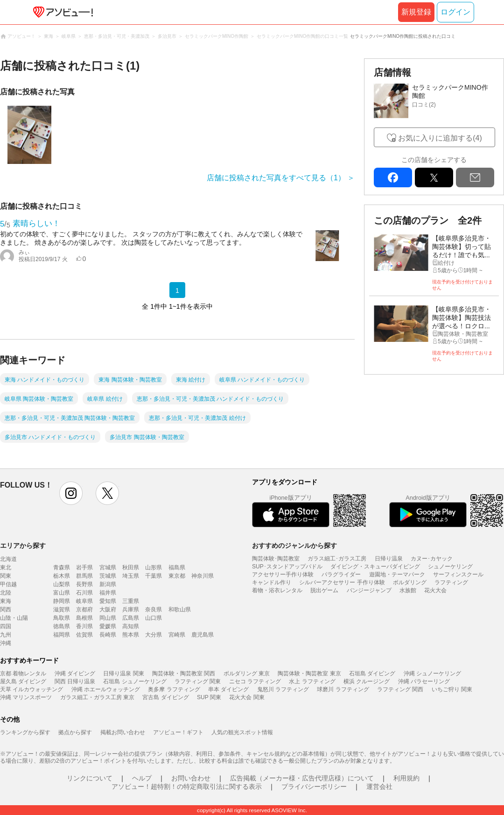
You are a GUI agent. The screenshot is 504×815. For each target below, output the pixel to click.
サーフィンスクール (458, 574)
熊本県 (131, 635)
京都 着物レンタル (23, 673)
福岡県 (62, 635)
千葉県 (154, 576)
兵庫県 (131, 609)
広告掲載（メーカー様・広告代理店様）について (302, 778)
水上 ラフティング (312, 681)
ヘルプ (142, 778)
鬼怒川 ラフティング (283, 689)
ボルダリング (410, 582)
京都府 (84, 609)
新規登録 (416, 12)
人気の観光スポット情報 (242, 732)
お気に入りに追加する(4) (440, 138)
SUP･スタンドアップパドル (287, 567)
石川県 (84, 593)
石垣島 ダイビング (372, 673)
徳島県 (62, 626)
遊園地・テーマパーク (397, 574)
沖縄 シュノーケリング (432, 673)
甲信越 (8, 584)
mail (475, 177)
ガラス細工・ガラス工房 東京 (97, 697)
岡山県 (108, 618)
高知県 (131, 626)
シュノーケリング (450, 567)
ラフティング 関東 (198, 681)
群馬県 (84, 576)
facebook (393, 177)
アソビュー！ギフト (178, 732)
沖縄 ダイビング (75, 673)
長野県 (84, 584)
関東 (6, 576)
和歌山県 (180, 609)
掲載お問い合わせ (123, 732)
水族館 (408, 590)
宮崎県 (177, 635)
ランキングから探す (25, 732)
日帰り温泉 (389, 559)
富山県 (62, 593)
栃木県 (62, 576)
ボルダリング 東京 (247, 673)
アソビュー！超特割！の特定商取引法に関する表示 (187, 787)
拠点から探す (75, 732)
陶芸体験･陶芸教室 (276, 559)
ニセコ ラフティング (255, 681)
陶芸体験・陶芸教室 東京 (309, 673)
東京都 (177, 576)
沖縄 (6, 643)
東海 (6, 601)
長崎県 (108, 635)
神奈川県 (203, 576)
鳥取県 (62, 618)
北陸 (6, 593)
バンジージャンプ (369, 590)
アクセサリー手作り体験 (283, 574)
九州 (6, 635)
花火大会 (435, 590)
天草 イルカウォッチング (31, 689)
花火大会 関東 (247, 697)
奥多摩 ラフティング (174, 689)
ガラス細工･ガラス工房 (337, 559)
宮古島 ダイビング (165, 697)
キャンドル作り (272, 582)
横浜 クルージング (367, 681)
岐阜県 (84, 601)
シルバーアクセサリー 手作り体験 (342, 582)
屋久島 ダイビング (23, 681)
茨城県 (108, 576)
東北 (6, 567)
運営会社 (379, 787)
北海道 (8, 559)
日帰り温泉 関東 (123, 673)
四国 (6, 626)
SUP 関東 (209, 697)
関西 (6, 609)
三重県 (131, 601)
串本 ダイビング (228, 689)
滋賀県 (62, 609)
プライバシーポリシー (314, 787)
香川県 (84, 626)
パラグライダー (341, 574)
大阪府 (108, 609)
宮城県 (108, 567)
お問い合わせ (191, 778)
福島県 (177, 567)
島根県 (84, 618)
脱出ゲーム (324, 590)
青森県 (62, 567)
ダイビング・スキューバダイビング (375, 567)
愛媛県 (108, 626)
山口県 (154, 618)
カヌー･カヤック (432, 559)
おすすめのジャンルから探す (294, 546)
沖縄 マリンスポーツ (26, 697)
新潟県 (108, 584)
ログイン (455, 12)
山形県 (154, 567)
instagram (71, 493)
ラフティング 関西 (400, 689)
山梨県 (62, 584)
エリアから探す (23, 546)
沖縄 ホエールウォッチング (106, 689)
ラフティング (451, 582)
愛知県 (108, 601)
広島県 (131, 618)
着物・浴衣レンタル (277, 590)
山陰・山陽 (14, 618)
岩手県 (84, 567)
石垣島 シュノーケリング (135, 681)
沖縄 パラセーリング (424, 681)
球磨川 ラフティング (343, 689)
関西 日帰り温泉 (75, 681)
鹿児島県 (203, 635)
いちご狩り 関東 (452, 689)
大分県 (154, 635)
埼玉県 (131, 576)
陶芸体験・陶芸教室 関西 (184, 673)
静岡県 (62, 601)
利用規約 (406, 778)
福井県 (108, 593)
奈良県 (154, 609)
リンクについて (90, 778)
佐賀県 (84, 635)
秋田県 (131, 567)
